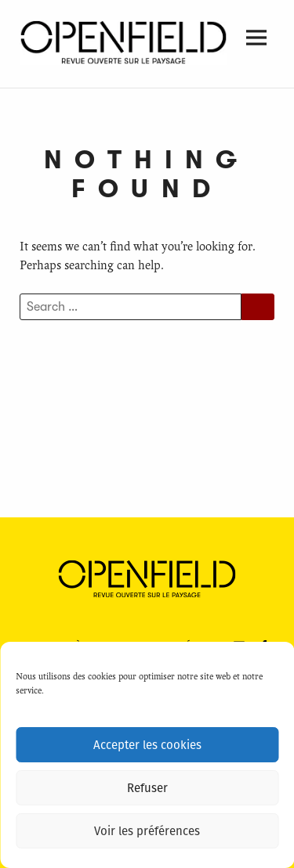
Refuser (147, 788)
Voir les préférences (147, 831)
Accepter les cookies (147, 745)
